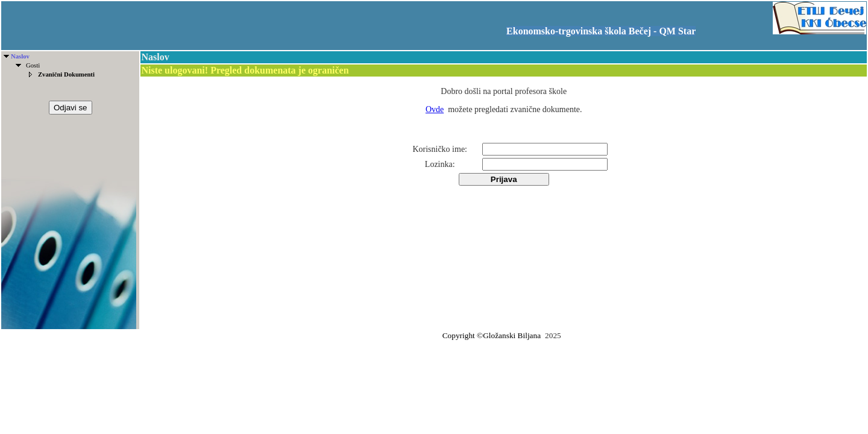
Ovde (435, 109)
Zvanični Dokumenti (66, 74)
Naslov (20, 56)
